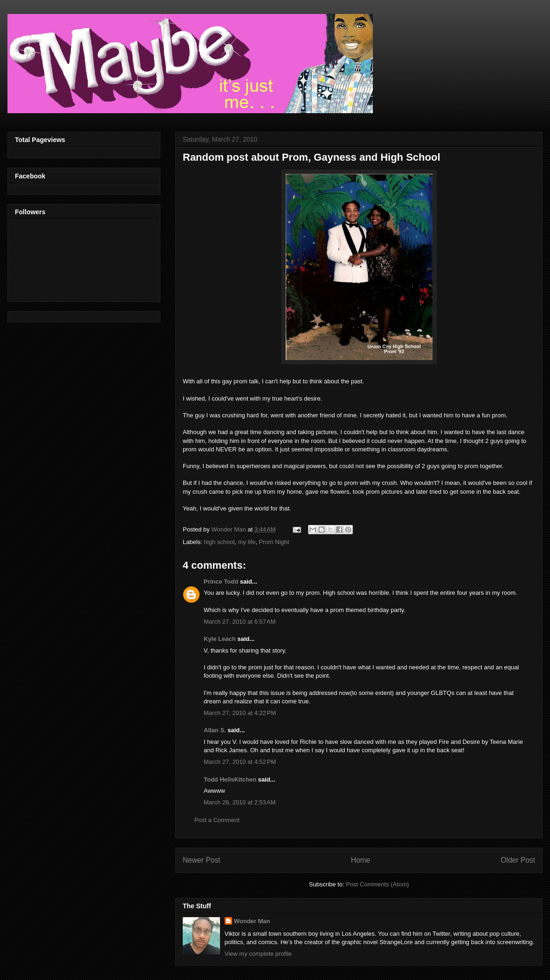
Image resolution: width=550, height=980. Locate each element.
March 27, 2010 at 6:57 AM (240, 622)
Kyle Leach (220, 639)
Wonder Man (252, 921)
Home (361, 860)
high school (220, 542)
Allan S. (215, 730)
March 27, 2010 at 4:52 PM (240, 762)
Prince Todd (221, 582)
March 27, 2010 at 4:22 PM (240, 713)
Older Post (518, 860)
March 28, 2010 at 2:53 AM (240, 802)
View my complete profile (258, 954)
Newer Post (202, 860)
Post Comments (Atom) (377, 884)
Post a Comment (217, 820)
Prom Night (274, 542)
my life (247, 542)
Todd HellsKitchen (230, 779)
